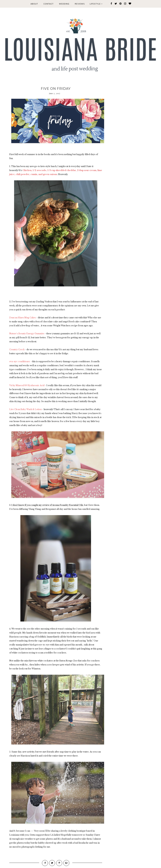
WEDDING (64, 4)
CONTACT (48, 4)
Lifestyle (96, 4)
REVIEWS (80, 4)
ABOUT (34, 4)
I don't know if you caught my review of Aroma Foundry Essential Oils (47, 505)
